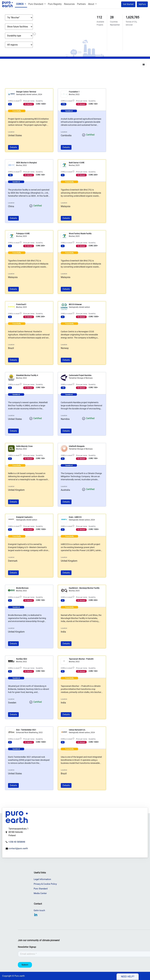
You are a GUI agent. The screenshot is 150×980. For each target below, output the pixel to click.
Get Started (128, 4)
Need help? (128, 977)
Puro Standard (41, 889)
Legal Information (43, 879)
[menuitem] (21, 4)
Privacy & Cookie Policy (46, 884)
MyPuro (142, 4)
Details (13, 147)
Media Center (41, 893)
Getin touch (40, 910)
